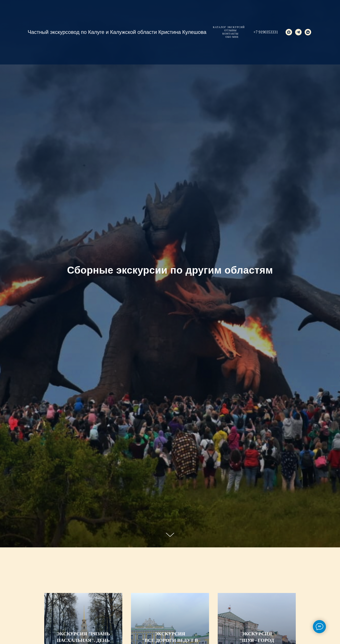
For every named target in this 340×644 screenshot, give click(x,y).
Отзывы (230, 30)
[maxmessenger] (289, 32)
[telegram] (298, 32)
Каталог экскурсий (229, 27)
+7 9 (257, 32)
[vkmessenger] (308, 32)
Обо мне (232, 37)
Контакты (230, 34)
